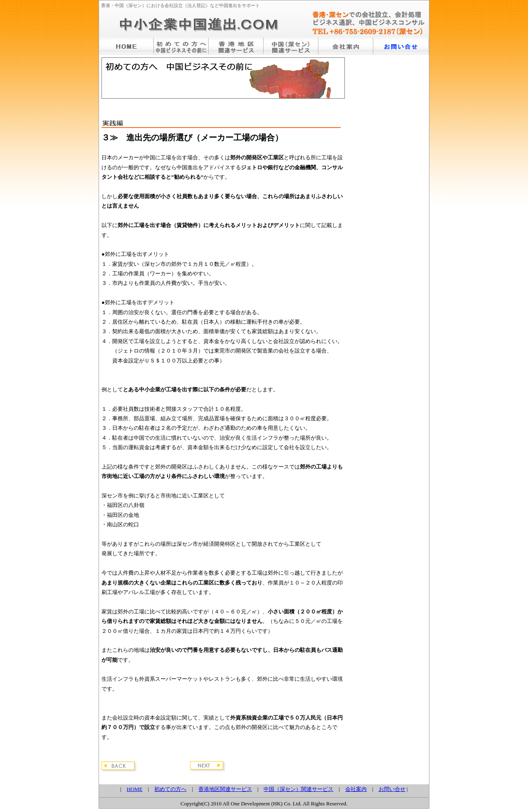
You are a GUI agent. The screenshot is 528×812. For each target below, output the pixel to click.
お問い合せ (392, 789)
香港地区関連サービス (225, 789)
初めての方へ (170, 789)
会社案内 (356, 789)
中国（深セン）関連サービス (298, 789)
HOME (134, 789)
